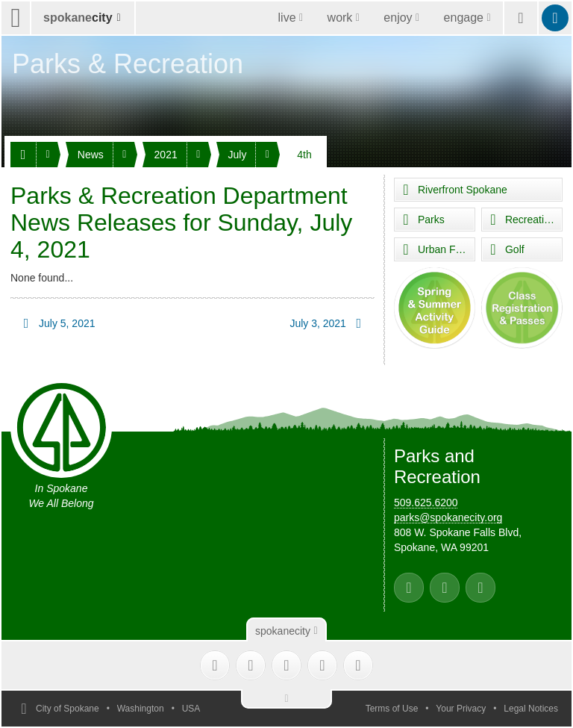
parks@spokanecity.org (448, 517)
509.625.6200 (426, 503)
